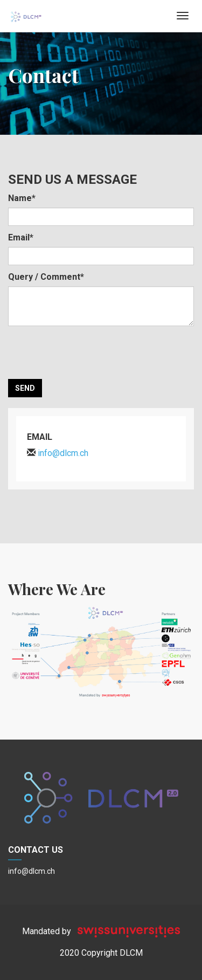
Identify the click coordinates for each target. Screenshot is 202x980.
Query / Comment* (46, 277)
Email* (21, 237)
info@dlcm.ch (32, 871)
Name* (22, 198)
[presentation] (90, 353)
